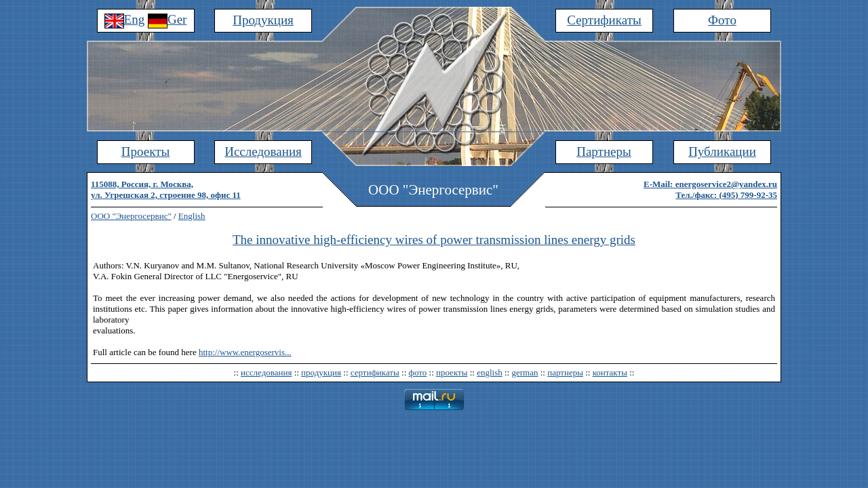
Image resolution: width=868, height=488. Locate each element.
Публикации (722, 151)
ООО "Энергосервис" (131, 216)
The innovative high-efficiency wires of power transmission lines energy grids (434, 240)
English (192, 216)
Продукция (263, 20)
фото (418, 372)
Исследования (263, 151)
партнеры (565, 372)
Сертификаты (604, 20)
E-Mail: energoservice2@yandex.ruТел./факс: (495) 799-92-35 (710, 189)
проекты (452, 372)
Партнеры (604, 151)
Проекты (145, 151)
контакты (610, 372)
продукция (321, 372)
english (490, 372)
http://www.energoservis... (245, 352)
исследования (266, 372)
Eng (125, 19)
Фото (722, 20)
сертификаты (375, 372)
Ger (167, 19)
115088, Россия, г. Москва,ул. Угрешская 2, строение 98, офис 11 (166, 189)
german (525, 372)
